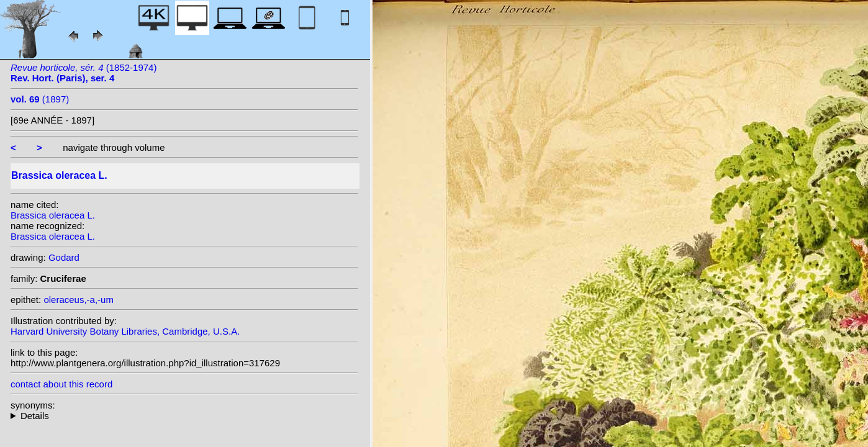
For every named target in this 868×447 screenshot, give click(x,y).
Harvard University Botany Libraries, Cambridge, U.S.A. (125, 331)
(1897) (40, 99)
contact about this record (61, 384)
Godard (64, 257)
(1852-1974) (84, 73)
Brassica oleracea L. (53, 215)
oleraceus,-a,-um (79, 300)
